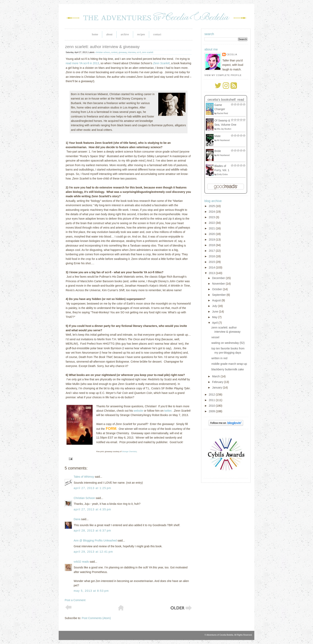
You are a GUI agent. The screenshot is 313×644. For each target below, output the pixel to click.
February (218, 382)
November (219, 284)
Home (95, 34)
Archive (125, 34)
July (215, 306)
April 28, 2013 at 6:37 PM (92, 531)
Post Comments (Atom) (96, 618)
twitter (168, 411)
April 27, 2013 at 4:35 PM (92, 509)
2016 (212, 256)
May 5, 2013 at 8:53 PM (91, 591)
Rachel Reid (222, 113)
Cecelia (232, 54)
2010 (212, 406)
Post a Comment (75, 600)
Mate (217, 136)
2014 (212, 267)
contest (114, 52)
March (216, 376)
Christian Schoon (84, 498)
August (217, 300)
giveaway (123, 52)
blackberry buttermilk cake (228, 369)
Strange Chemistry (129, 452)
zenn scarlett (148, 52)
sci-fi (139, 52)
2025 (212, 206)
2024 (212, 212)
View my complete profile (223, 75)
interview (132, 52)
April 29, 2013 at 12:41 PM (93, 552)
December (219, 278)
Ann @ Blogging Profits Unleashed (95, 540)
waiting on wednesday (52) (228, 343)
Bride (218, 151)
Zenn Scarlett (161, 63)
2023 (212, 217)
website (138, 411)
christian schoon (103, 52)
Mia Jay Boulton (224, 129)
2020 (212, 234)
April (215, 323)
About (109, 34)
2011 (212, 400)
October (217, 289)
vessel (215, 337)
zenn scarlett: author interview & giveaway (102, 47)
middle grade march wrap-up (229, 364)
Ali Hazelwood (223, 140)
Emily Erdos (222, 174)
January (217, 388)
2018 (212, 245)
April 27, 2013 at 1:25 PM (92, 488)
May (215, 317)
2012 (212, 394)
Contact (157, 34)
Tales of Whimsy (84, 477)
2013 (212, 273)
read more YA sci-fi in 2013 (82, 63)
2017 (212, 251)
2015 (212, 262)
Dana (77, 519)
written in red (219, 358)
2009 (212, 411)
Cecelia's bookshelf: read (226, 100)
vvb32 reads (81, 562)
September (219, 295)
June (215, 312)
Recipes (141, 34)
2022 (212, 223)
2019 (212, 240)
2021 (212, 228)
